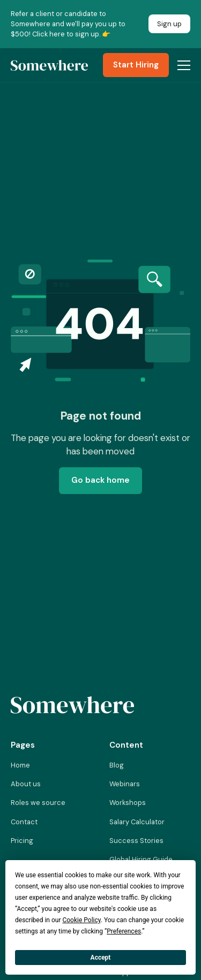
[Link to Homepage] (49, 65)
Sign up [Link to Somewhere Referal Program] (169, 24)
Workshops (128, 803)
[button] (182, 65)
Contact (24, 822)
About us (26, 784)
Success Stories (136, 841)
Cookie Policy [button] (81, 920)
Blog (117, 765)
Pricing (22, 841)
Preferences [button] (124, 931)
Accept (101, 958)
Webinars (125, 784)
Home (20, 765)
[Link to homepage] (72, 705)
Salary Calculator (137, 822)
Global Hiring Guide (141, 859)
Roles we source (38, 803)
